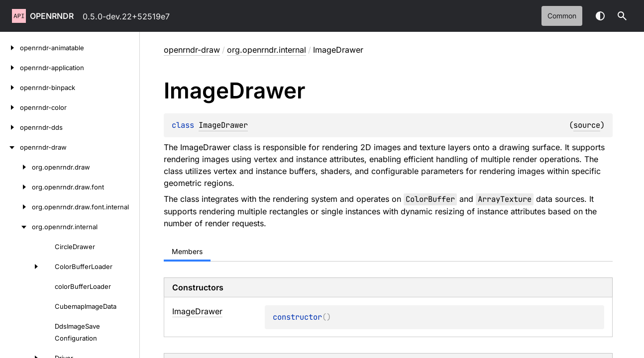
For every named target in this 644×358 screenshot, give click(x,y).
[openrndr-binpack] (10, 88)
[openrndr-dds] (10, 127)
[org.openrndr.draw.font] (16, 187)
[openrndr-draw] (10, 147)
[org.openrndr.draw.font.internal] (16, 207)
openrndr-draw (192, 50)
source (587, 125)
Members (187, 251)
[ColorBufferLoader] (22, 267)
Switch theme (600, 16)
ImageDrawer (223, 125)
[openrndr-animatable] (10, 48)
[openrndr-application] (10, 68)
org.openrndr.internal (267, 50)
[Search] (622, 16)
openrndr (52, 16)
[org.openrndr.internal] (16, 227)
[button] (622, 16)
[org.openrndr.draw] (16, 167)
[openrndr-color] (10, 107)
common (562, 16)
